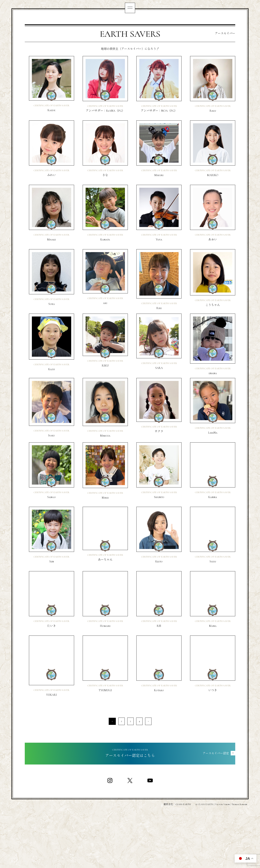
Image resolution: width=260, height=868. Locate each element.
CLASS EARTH (183, 857)
